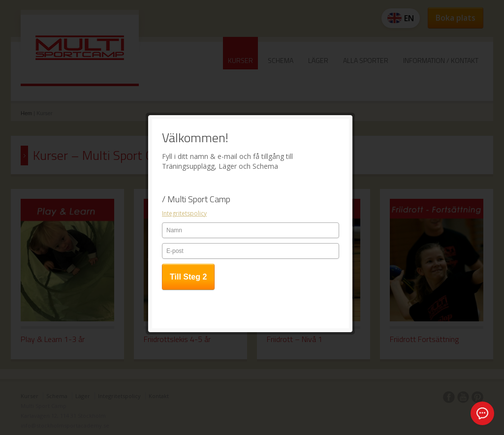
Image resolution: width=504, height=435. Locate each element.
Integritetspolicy (184, 173)
